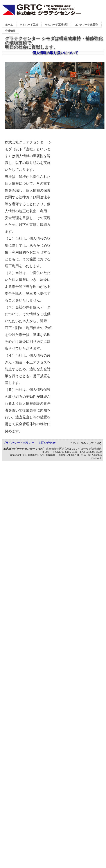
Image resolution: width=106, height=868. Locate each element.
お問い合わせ (47, 443)
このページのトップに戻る (86, 443)
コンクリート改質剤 (86, 25)
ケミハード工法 (29, 25)
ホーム (9, 25)
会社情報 (10, 31)
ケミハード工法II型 (56, 25)
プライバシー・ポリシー (19, 443)
